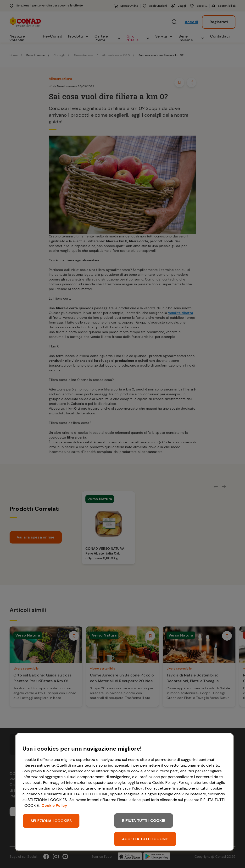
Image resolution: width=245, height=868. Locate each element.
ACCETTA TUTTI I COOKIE (145, 839)
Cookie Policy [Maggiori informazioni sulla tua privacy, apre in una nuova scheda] (54, 805)
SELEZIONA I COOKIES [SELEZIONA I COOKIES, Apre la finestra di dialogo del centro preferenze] (51, 821)
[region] (124, 792)
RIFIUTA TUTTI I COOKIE (144, 821)
